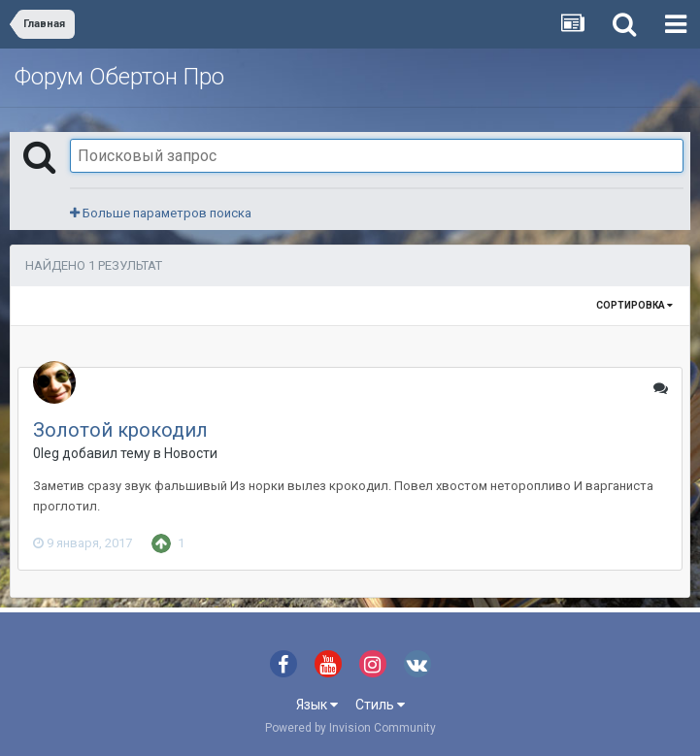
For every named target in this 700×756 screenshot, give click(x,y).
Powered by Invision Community (350, 728)
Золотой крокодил (120, 430)
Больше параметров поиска (161, 213)
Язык (317, 705)
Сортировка (634, 305)
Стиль (380, 705)
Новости (191, 453)
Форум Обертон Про (119, 77)
